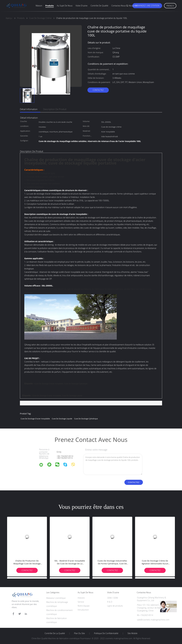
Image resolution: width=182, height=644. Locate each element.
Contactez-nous (118, 6)
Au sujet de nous (65, 6)
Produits (50, 6)
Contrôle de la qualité (55, 633)
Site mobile (132, 633)
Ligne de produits (115, 606)
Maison (39, 6)
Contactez (98, 90)
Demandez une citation (147, 6)
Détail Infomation (29, 109)
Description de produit (55, 109)
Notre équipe (84, 606)
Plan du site (79, 633)
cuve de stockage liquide (72, 396)
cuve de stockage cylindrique (76, 384)
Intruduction (83, 610)
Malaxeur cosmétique (56, 598)
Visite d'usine (82, 6)
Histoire (81, 598)
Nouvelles (133, 6)
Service (81, 602)
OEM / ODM (113, 598)
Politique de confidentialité (106, 633)
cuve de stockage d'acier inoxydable (49, 384)
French (170, 6)
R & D (110, 602)
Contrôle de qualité (99, 6)
